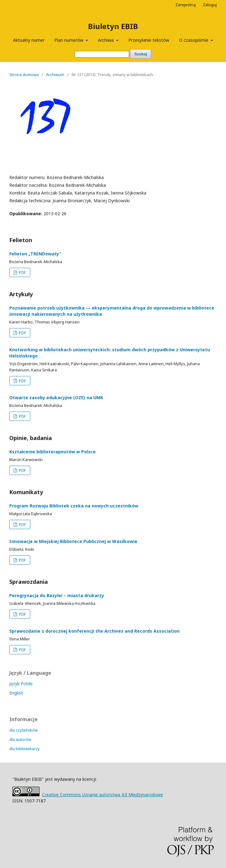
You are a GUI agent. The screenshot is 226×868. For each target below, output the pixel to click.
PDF (22, 272)
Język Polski (21, 684)
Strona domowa (24, 75)
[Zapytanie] (102, 54)
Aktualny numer (29, 40)
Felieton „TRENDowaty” (35, 254)
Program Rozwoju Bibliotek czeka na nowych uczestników (74, 506)
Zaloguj (210, 5)
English (16, 693)
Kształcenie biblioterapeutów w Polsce (52, 452)
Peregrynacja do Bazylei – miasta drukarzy (57, 595)
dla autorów (20, 739)
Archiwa (106, 40)
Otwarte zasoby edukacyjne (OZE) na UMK (56, 398)
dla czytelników (23, 730)
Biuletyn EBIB (113, 26)
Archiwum (55, 75)
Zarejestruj (186, 5)
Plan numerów (69, 40)
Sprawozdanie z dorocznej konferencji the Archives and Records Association (94, 631)
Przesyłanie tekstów (149, 40)
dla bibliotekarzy (25, 749)
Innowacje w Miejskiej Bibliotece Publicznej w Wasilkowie (73, 541)
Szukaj (141, 54)
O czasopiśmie (194, 40)
